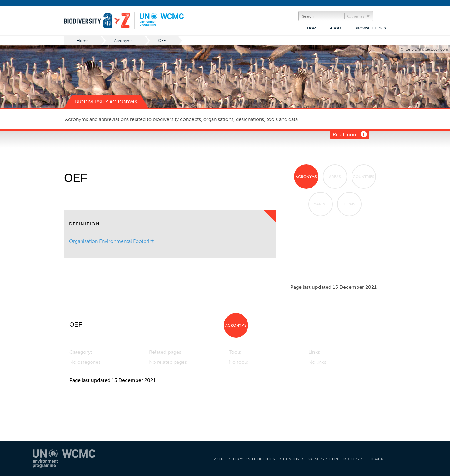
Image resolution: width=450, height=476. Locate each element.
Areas (335, 177)
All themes (355, 16)
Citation (291, 459)
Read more (345, 135)
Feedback (374, 459)
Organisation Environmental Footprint (111, 241)
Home (313, 28)
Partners (315, 459)
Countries (364, 177)
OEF (162, 40)
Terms (349, 204)
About (337, 28)
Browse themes (370, 28)
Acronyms (123, 40)
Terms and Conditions (255, 459)
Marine (320, 204)
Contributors (344, 459)
